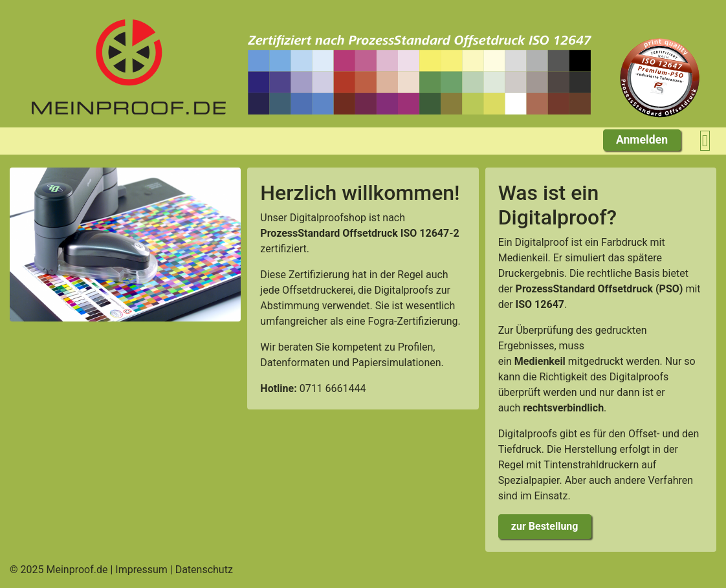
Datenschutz (204, 570)
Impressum (141, 570)
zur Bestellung (545, 526)
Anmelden (642, 140)
